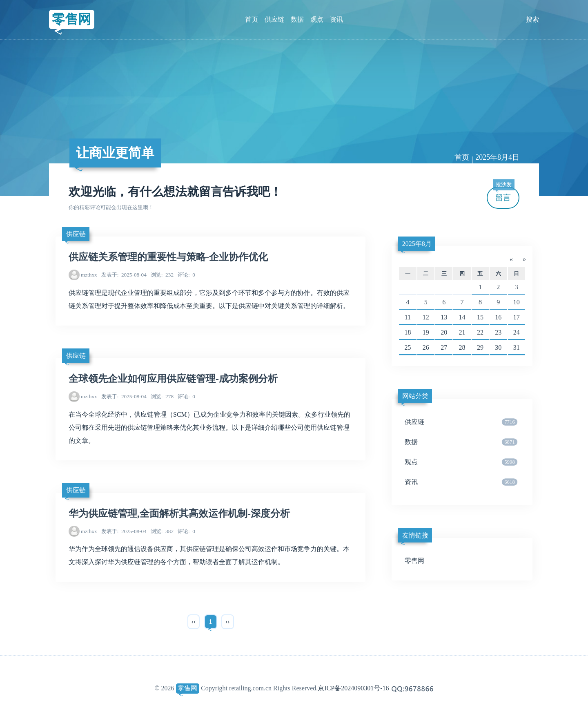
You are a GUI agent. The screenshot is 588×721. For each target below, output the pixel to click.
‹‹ (194, 622)
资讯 (336, 19)
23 (498, 332)
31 (517, 347)
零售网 (71, 19)
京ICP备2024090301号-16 (353, 688)
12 (426, 317)
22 (480, 332)
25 (408, 347)
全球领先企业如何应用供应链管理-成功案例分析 (173, 379)
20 (444, 332)
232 (162, 275)
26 (426, 347)
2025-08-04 (124, 275)
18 (408, 332)
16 (498, 317)
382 (162, 531)
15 (480, 317)
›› (228, 622)
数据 (297, 19)
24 (517, 332)
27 (444, 347)
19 (426, 332)
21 (462, 332)
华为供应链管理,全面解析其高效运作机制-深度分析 (179, 513)
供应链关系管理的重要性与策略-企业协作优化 (168, 257)
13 (444, 317)
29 (480, 347)
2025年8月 (417, 244)
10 (517, 302)
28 (462, 347)
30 (498, 347)
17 (517, 317)
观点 (317, 19)
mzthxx (89, 275)
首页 (252, 19)
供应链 (274, 19)
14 (462, 317)
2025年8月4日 (497, 157)
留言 (503, 194)
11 (408, 317)
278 (162, 396)
